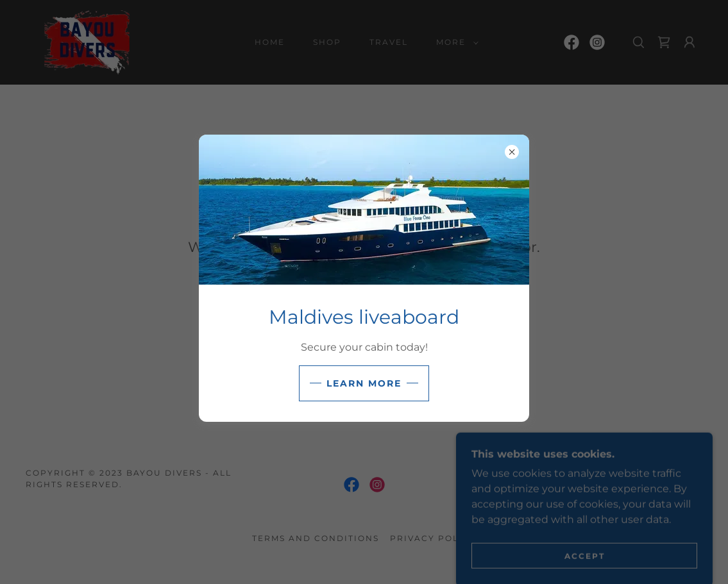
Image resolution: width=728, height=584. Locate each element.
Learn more (364, 383)
